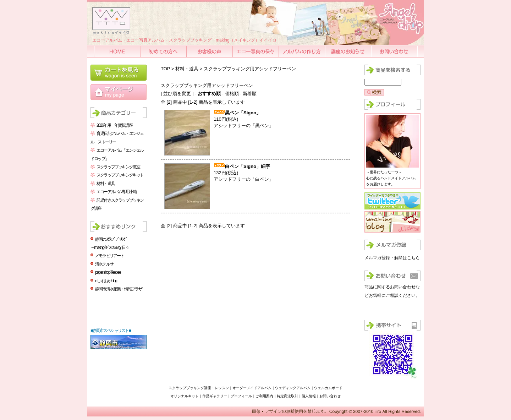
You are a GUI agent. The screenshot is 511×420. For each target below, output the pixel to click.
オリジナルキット (185, 396)
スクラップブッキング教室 (118, 167)
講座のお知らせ (348, 51)
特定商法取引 (287, 396)
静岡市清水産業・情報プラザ (119, 289)
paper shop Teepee (108, 272)
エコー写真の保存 (256, 51)
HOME (118, 51)
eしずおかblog (106, 281)
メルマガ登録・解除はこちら (392, 258)
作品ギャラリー (215, 396)
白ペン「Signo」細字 (248, 166)
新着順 (250, 94)
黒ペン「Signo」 (243, 113)
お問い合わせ (395, 51)
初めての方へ (164, 51)
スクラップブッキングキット (120, 175)
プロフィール (241, 396)
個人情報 (309, 396)
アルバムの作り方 (302, 51)
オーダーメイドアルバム (252, 388)
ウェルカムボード (328, 388)
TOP (165, 69)
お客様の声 (210, 51)
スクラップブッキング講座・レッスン (199, 388)
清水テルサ (104, 264)
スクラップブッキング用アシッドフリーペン (250, 69)
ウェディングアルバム (293, 388)
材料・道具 (106, 184)
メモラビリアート (110, 256)
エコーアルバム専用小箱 (116, 192)
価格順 (232, 94)
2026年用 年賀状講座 (114, 125)
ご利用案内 (264, 396)
